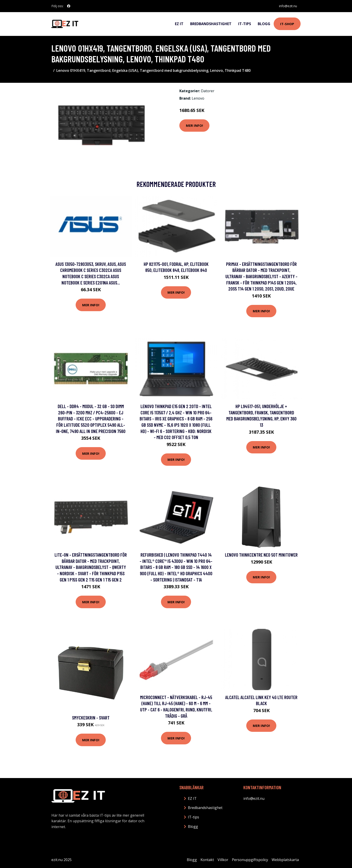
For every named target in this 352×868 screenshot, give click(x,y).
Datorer (208, 91)
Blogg (264, 24)
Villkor (223, 860)
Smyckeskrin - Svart (91, 718)
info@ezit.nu (288, 6)
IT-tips (245, 24)
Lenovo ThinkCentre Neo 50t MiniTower (261, 555)
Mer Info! (194, 125)
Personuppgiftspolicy (250, 860)
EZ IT (179, 24)
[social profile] (69, 6)
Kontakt (207, 860)
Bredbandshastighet (211, 24)
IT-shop (287, 24)
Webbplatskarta (285, 860)
